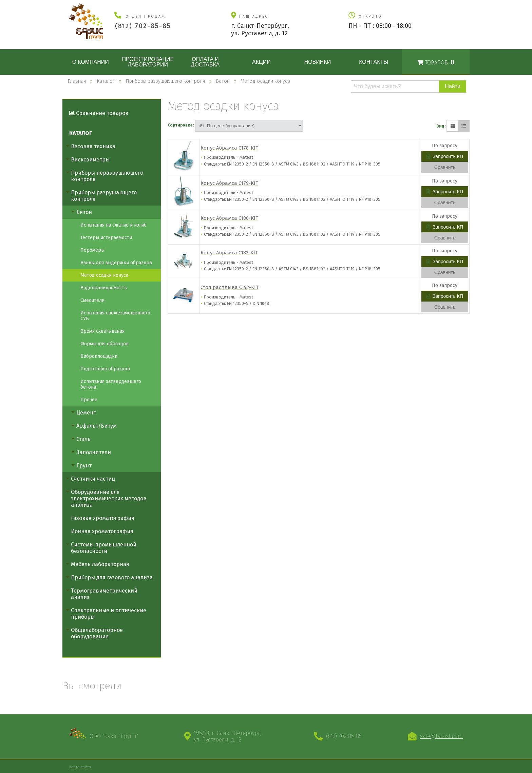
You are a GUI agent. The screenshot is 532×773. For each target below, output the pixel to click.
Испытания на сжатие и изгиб (113, 225)
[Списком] (463, 126)
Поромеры (92, 250)
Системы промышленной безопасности (104, 548)
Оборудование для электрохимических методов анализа (109, 498)
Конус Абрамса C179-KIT (229, 183)
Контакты (374, 62)
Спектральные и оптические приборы (109, 614)
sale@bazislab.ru (441, 736)
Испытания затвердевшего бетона (111, 384)
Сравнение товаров (99, 113)
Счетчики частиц (93, 479)
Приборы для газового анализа (112, 577)
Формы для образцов (104, 344)
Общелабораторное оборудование (97, 633)
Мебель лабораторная (100, 564)
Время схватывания (102, 331)
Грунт (84, 466)
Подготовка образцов (105, 369)
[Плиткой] (453, 126)
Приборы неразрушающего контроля (107, 176)
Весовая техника (93, 146)
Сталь (83, 439)
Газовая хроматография (103, 518)
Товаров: (436, 62)
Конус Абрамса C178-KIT (229, 148)
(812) (143, 26)
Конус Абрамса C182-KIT (229, 253)
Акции (261, 62)
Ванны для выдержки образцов (116, 263)
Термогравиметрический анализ (104, 594)
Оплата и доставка (205, 62)
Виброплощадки (99, 356)
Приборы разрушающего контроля (104, 196)
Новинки (318, 62)
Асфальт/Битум (97, 426)
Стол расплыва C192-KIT (230, 287)
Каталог (81, 133)
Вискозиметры (90, 160)
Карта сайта (80, 767)
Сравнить (445, 167)
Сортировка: (181, 125)
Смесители (92, 300)
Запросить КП (445, 156)
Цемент (86, 413)
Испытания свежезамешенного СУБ (115, 316)
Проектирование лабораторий (148, 62)
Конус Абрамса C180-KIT (229, 218)
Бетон (84, 212)
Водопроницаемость (104, 288)
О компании (91, 62)
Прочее (89, 400)
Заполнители (94, 452)
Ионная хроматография (102, 531)
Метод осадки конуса (104, 275)
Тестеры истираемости (106, 238)
